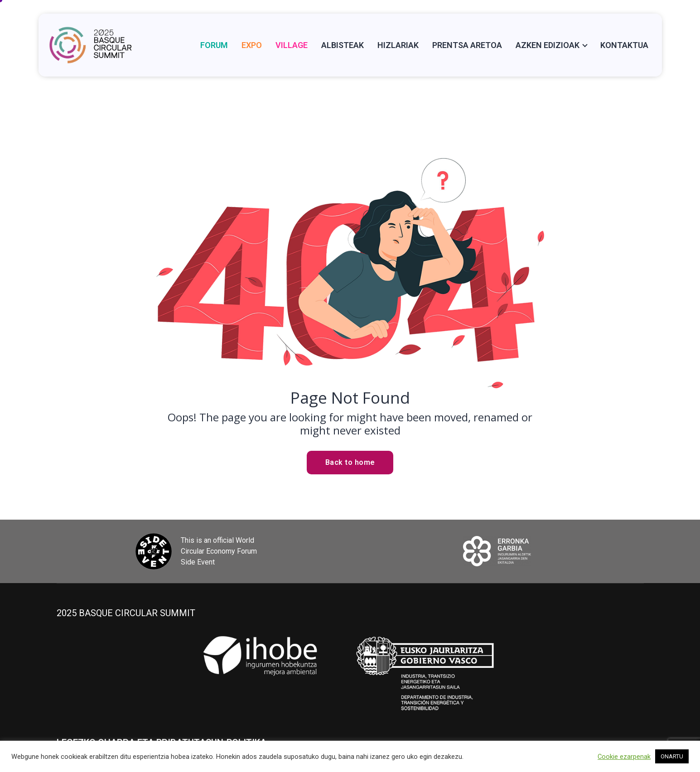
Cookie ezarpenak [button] (624, 757)
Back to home (350, 462)
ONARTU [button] (672, 756)
